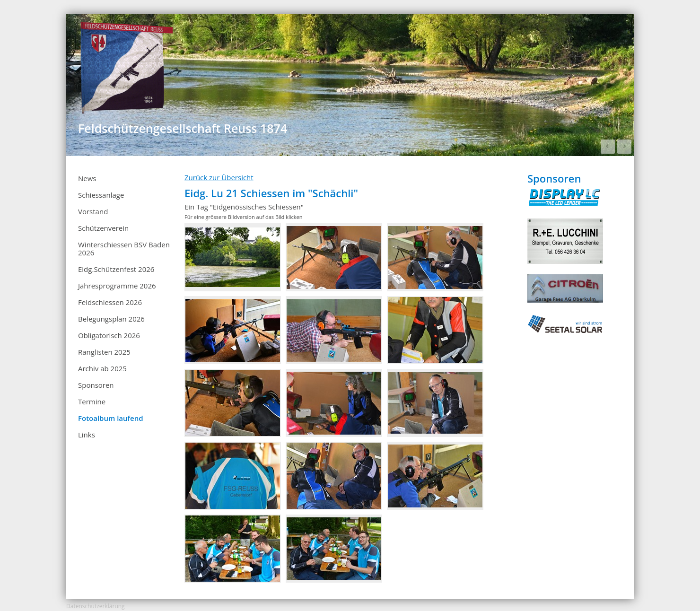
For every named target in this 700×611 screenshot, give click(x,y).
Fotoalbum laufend (111, 418)
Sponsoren (96, 385)
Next (624, 147)
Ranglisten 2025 (125, 352)
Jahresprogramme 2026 (117, 286)
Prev (608, 147)
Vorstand (93, 211)
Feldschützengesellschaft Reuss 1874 (183, 128)
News (87, 178)
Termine (125, 402)
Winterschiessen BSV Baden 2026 (124, 249)
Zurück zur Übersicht (219, 177)
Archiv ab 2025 (125, 369)
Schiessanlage (101, 195)
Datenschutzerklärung (96, 606)
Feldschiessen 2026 (110, 302)
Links (87, 435)
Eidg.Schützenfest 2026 (116, 269)
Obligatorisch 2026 (109, 335)
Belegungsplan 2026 (111, 319)
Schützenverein (103, 228)
